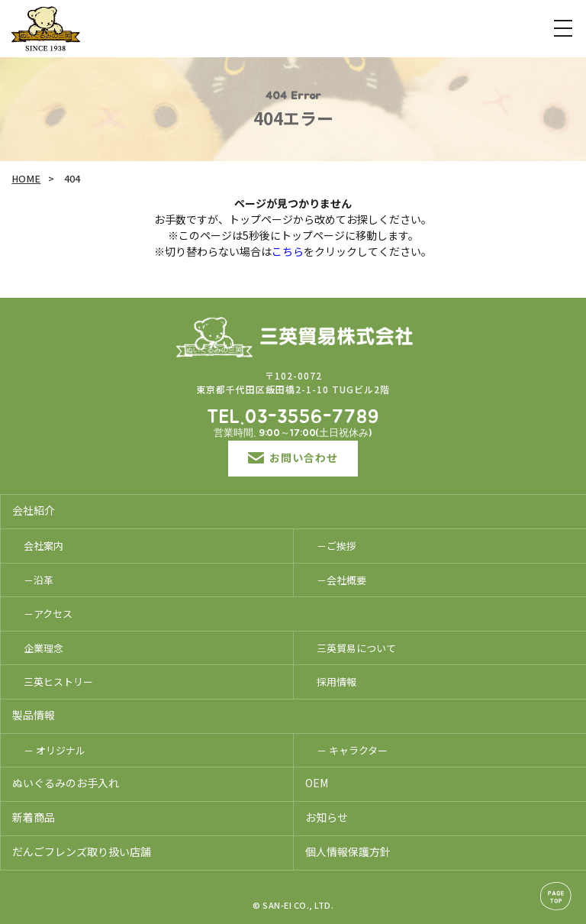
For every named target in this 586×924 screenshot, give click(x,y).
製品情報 (34, 715)
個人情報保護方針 (348, 851)
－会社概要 (341, 580)
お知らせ (327, 817)
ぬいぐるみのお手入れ (66, 783)
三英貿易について (356, 648)
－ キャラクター (352, 750)
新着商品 (34, 817)
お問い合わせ (293, 457)
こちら (288, 251)
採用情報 (336, 682)
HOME (26, 178)
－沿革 (39, 580)
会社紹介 (34, 510)
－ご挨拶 (336, 546)
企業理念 (43, 648)
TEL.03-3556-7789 (293, 418)
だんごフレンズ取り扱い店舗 (82, 851)
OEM (317, 783)
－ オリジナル (55, 750)
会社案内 (43, 546)
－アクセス (48, 614)
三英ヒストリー (58, 682)
